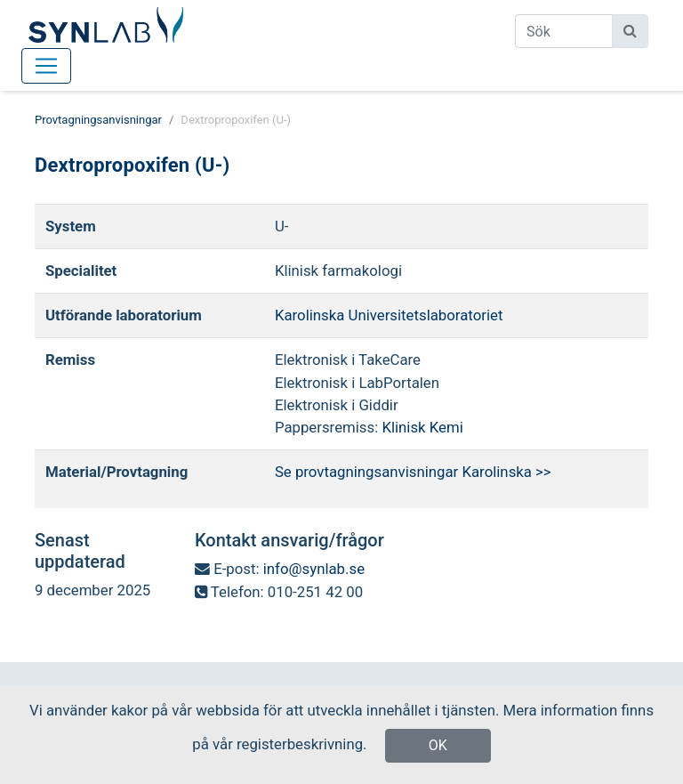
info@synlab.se (314, 569)
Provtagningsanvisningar (98, 120)
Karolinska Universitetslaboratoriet (389, 315)
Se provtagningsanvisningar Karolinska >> (413, 472)
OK (438, 745)
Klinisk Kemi (422, 427)
